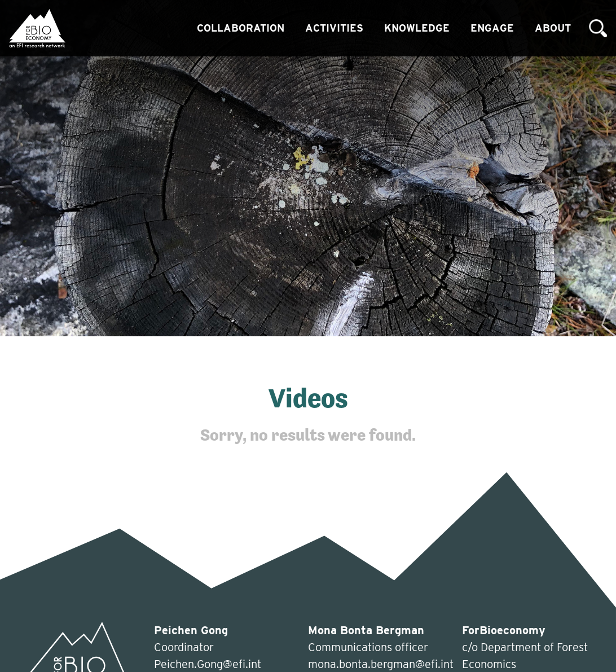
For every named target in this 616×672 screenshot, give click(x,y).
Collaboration (241, 28)
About (553, 28)
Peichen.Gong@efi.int (208, 664)
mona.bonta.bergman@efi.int (381, 664)
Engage (492, 28)
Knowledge (417, 28)
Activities (334, 28)
